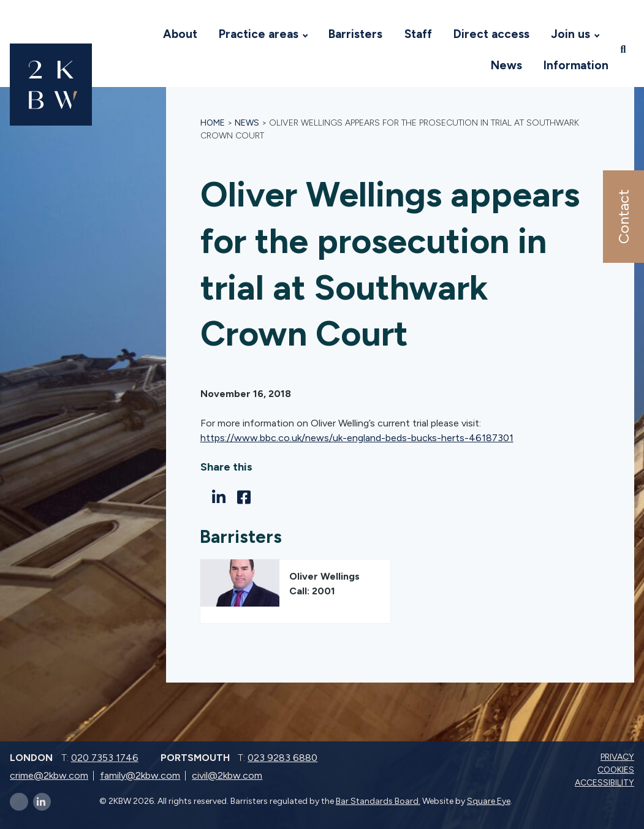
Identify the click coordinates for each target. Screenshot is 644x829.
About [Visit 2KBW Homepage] (180, 34)
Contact (623, 217)
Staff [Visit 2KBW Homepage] (418, 34)
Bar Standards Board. (378, 801)
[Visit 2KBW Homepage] (140, 34)
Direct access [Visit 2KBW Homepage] (491, 34)
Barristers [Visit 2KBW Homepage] (355, 34)
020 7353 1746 (105, 758)
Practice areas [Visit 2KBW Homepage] (259, 34)
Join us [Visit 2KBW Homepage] (570, 34)
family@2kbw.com (140, 775)
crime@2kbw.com (49, 775)
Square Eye (489, 801)
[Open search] (624, 50)
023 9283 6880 (282, 758)
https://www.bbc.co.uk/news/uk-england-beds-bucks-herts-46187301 (357, 438)
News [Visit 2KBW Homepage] (506, 65)
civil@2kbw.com (227, 775)
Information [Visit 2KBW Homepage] (576, 65)
